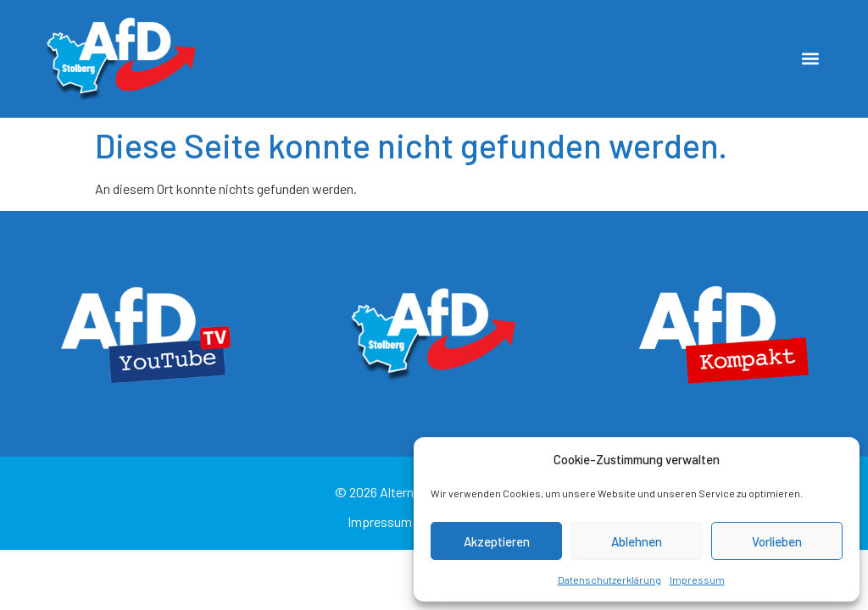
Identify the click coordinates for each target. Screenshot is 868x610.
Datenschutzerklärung (609, 579)
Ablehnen (637, 541)
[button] (811, 59)
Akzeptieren (497, 541)
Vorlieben (777, 541)
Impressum (697, 579)
